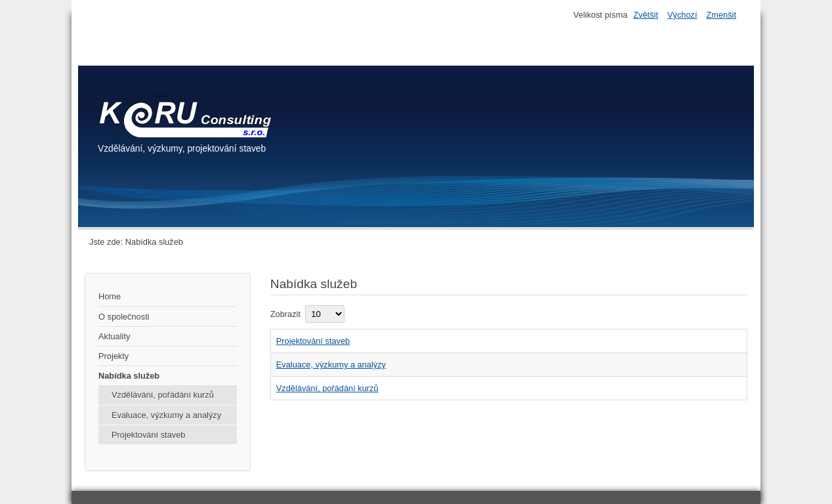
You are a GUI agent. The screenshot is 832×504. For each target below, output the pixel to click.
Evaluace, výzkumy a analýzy (166, 415)
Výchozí (682, 15)
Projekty (114, 356)
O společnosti (124, 317)
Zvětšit (646, 15)
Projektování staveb (148, 435)
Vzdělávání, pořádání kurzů (163, 395)
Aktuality (114, 336)
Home (110, 296)
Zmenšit (721, 15)
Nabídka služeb (129, 376)
